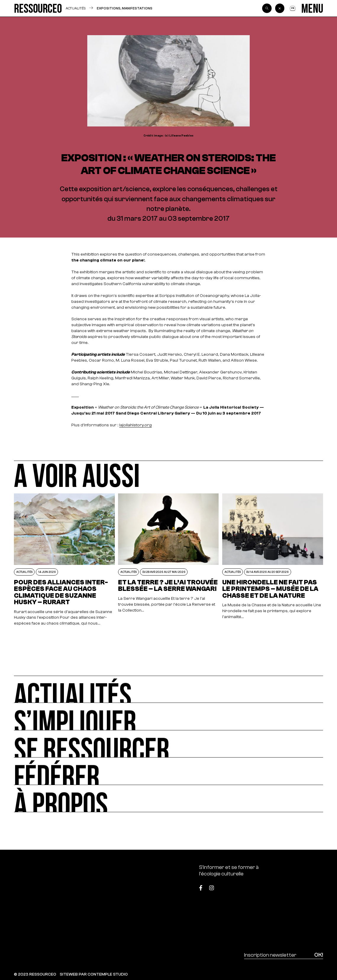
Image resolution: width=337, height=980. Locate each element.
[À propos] (169, 799)
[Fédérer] (169, 771)
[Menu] (312, 8)
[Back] (280, 8)
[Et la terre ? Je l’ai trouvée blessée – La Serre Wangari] (168, 560)
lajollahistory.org (136, 425)
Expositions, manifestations (125, 8)
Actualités (76, 8)
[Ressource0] (38, 8)
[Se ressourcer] (169, 744)
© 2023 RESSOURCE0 (35, 974)
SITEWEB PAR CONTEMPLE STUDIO (94, 974)
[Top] (301, 886)
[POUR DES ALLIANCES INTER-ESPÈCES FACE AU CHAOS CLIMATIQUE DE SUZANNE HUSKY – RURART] (64, 560)
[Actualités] (169, 689)
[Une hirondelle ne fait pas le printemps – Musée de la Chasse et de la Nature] (272, 560)
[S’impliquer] (169, 717)
